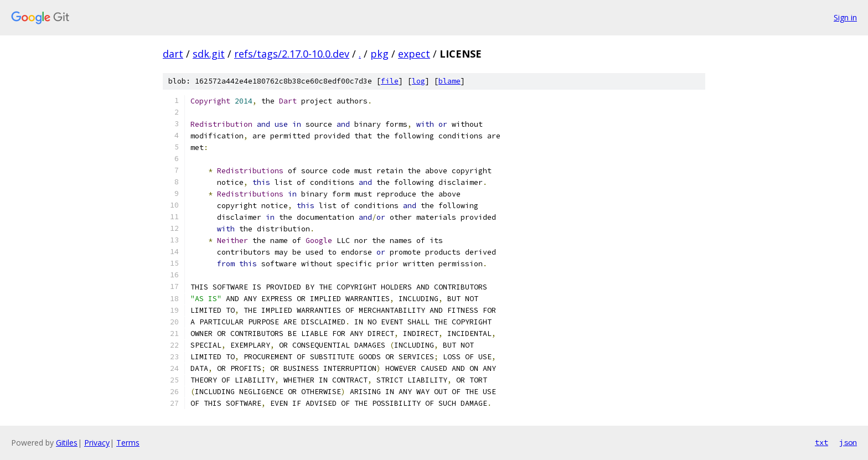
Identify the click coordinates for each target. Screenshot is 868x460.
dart (173, 54)
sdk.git (209, 54)
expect (414, 54)
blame (449, 81)
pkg (379, 54)
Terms (128, 443)
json (848, 442)
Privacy (97, 443)
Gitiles (67, 443)
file (390, 81)
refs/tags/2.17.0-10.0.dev (292, 54)
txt (821, 442)
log (418, 81)
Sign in (845, 17)
